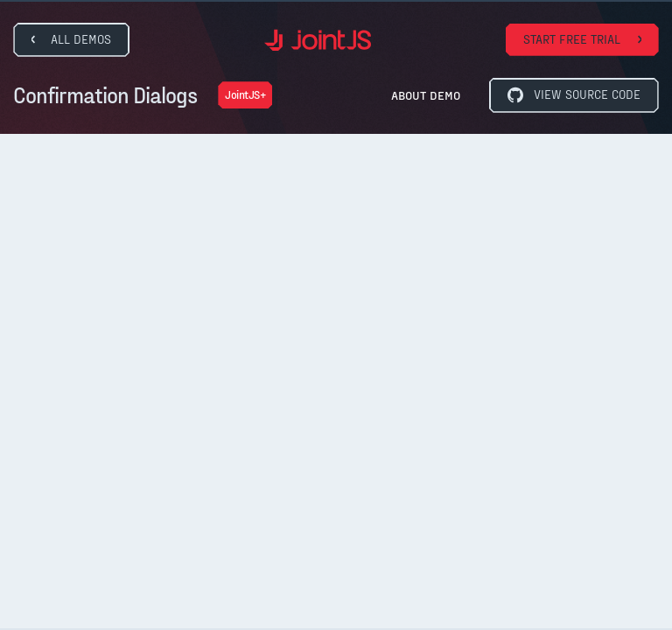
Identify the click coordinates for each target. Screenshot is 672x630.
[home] (318, 40)
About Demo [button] (426, 95)
